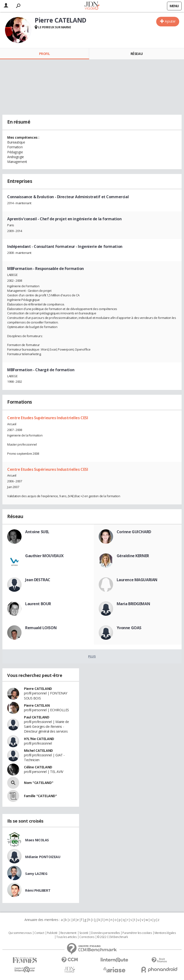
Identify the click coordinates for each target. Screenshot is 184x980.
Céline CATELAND (38, 767)
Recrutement (68, 933)
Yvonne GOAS (129, 628)
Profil (44, 54)
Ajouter (170, 21)
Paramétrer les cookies (137, 933)
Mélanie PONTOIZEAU (43, 857)
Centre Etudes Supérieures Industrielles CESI (48, 418)
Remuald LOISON (41, 628)
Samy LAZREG (36, 874)
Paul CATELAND (37, 717)
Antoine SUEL (37, 532)
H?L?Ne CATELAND (39, 739)
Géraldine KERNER (133, 556)
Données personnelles (105, 933)
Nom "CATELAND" (39, 783)
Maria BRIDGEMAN (133, 604)
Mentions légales (165, 933)
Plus (92, 656)
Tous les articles (66, 937)
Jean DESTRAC (38, 580)
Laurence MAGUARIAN (137, 580)
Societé (84, 933)
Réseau (137, 54)
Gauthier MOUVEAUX (44, 556)
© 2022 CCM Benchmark (112, 937)
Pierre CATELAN (37, 705)
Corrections (87, 937)
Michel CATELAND (38, 750)
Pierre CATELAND (38, 689)
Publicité (52, 933)
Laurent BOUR (38, 604)
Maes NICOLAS (37, 840)
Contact (39, 933)
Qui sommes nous (20, 933)
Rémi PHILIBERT (38, 890)
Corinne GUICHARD (134, 532)
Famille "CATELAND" (40, 796)
